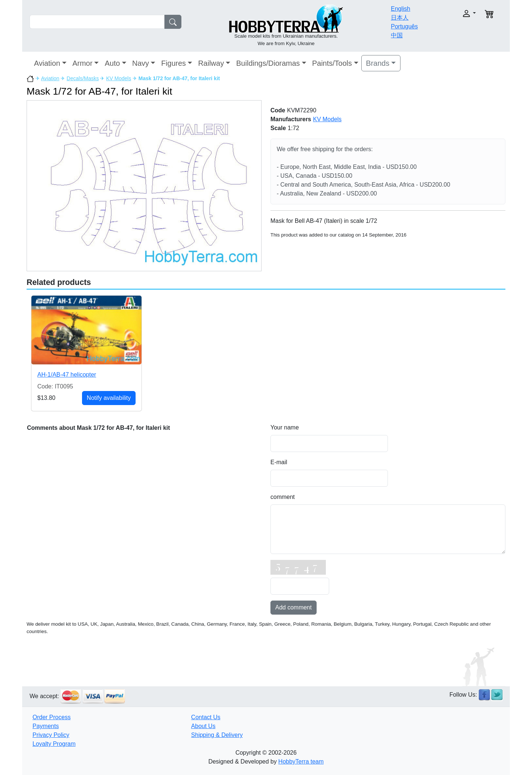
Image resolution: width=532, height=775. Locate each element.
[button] (453, 13)
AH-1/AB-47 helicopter (67, 375)
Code (278, 110)
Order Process (52, 717)
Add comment (294, 607)
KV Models (119, 78)
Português (404, 26)
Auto (112, 63)
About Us (203, 726)
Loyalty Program (54, 744)
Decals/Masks (83, 78)
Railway (211, 63)
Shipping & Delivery (217, 735)
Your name (285, 427)
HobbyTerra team (301, 762)
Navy (141, 63)
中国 (397, 35)
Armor (82, 63)
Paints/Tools (332, 63)
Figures (173, 63)
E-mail (279, 462)
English (400, 9)
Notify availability (109, 398)
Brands (378, 63)
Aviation (47, 63)
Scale (278, 128)
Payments (46, 726)
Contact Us (206, 717)
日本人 (400, 18)
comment (283, 497)
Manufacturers (291, 119)
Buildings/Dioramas (268, 63)
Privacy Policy (51, 735)
